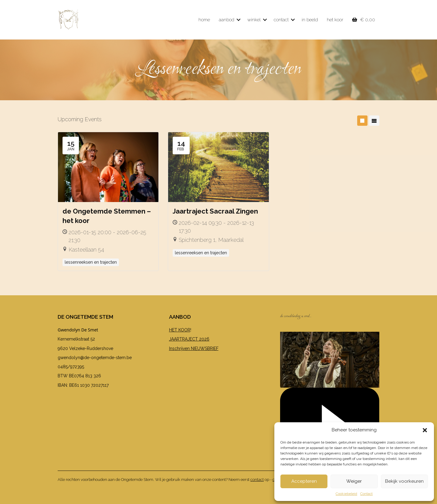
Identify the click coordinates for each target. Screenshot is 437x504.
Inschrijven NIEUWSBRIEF (194, 348)
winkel (254, 20)
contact (281, 20)
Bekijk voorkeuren (404, 481)
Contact (366, 494)
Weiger (354, 481)
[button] (425, 430)
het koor (335, 20)
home (204, 20)
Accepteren (304, 481)
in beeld (310, 20)
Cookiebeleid (346, 494)
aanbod (227, 20)
